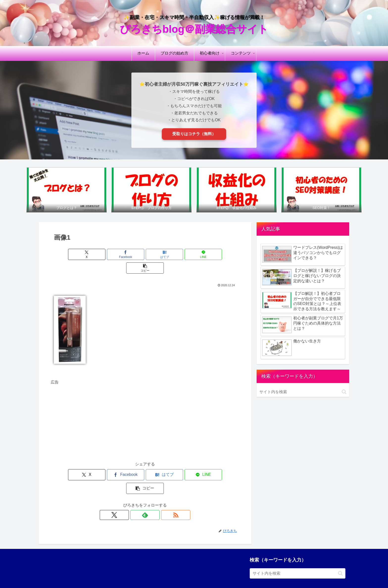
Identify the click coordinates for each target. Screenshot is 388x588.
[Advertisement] (145, 407)
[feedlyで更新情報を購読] (145, 488)
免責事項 (232, 573)
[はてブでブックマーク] (145, 254)
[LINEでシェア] (177, 254)
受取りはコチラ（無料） (194, 134)
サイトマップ (308, 573)
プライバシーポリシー (203, 573)
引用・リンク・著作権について (268, 573)
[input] (303, 392)
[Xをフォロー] (134, 488)
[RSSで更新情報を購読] (156, 488)
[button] (208, 254)
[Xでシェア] (82, 254)
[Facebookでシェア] (113, 254)
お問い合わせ (334, 573)
